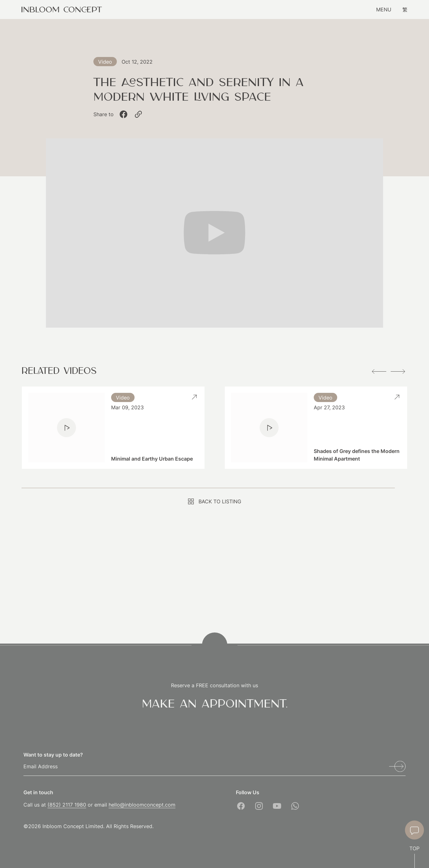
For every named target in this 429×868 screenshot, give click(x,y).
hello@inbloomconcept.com (142, 805)
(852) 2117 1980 (67, 805)
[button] (379, 371)
